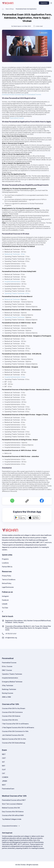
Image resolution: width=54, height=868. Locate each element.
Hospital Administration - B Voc (15, 377)
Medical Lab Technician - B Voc (15, 254)
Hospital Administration (12, 282)
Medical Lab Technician (12, 299)
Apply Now (44, 3)
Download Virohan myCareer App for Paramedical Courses (22, 94)
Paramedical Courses (17, 118)
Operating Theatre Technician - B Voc (17, 293)
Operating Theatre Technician (14, 317)
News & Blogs (10, 9)
